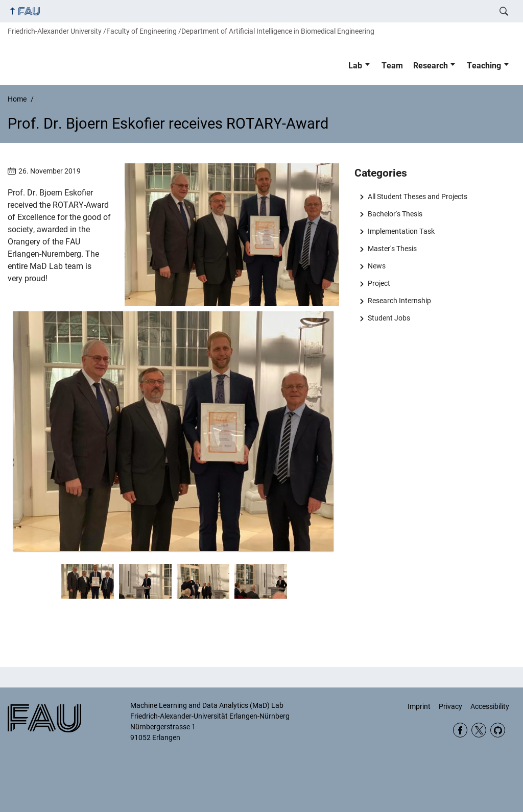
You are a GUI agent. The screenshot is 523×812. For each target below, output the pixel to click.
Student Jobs (389, 318)
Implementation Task (401, 231)
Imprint (419, 706)
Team (392, 66)
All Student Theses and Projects (418, 196)
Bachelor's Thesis (395, 214)
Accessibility (490, 706)
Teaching (484, 66)
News (377, 266)
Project (379, 283)
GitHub (498, 730)
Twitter (479, 730)
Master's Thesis (392, 249)
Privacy (450, 706)
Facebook (460, 730)
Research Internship (399, 301)
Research (431, 66)
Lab (355, 66)
